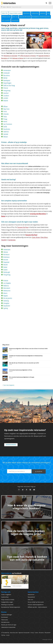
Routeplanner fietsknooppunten (12, 21)
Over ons (31, 17)
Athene (6, 253)
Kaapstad (6, 263)
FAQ (12, 17)
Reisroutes (8, 3)
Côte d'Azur (44, 238)
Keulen (6, 265)
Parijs (5, 117)
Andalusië (6, 74)
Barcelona (7, 76)
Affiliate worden (21, 17)
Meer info (9, 7)
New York (6, 110)
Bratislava (6, 258)
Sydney (6, 309)
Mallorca (6, 286)
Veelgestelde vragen (7, 603)
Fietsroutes (5, 620)
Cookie (36, 633)
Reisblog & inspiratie (7, 605)
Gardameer (12, 241)
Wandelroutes (5, 623)
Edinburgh (7, 273)
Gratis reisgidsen (6, 595)
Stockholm (7, 130)
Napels (6, 296)
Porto (5, 112)
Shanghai (6, 304)
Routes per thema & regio (9, 625)
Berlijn (5, 79)
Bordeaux (6, 255)
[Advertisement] (27, 325)
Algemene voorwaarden (24, 633)
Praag (5, 120)
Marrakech (7, 289)
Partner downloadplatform (36, 605)
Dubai (5, 268)
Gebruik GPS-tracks (42, 17)
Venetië (6, 135)
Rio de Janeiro (8, 299)
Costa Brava (36, 238)
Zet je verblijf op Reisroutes (36, 603)
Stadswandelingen (7, 615)
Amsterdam (7, 71)
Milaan (5, 107)
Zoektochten (41, 13)
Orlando (6, 115)
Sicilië (5, 127)
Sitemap (3, 636)
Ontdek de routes (11, 445)
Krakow (6, 281)
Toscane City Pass (23, 228)
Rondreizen (5, 618)
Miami (5, 294)
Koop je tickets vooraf (18, 13)
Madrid (6, 101)
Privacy (32, 633)
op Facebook (11, 574)
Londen (6, 99)
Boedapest (7, 81)
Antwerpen (7, 250)
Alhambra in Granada (10, 56)
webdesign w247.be (47, 640)
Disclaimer (41, 633)
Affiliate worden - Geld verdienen (37, 608)
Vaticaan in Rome (18, 59)
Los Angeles (7, 284)
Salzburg (6, 301)
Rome (5, 122)
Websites (5, 17)
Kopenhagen (7, 84)
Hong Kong (7, 91)
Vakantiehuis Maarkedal (8, 628)
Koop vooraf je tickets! (8, 600)
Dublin (5, 270)
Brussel (6, 260)
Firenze (6, 89)
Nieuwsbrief (40, 21)
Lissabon (6, 96)
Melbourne (7, 291)
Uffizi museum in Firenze (28, 56)
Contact (8, 636)
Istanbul (6, 94)
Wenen (6, 137)
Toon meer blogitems (9, 386)
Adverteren (31, 13)
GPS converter (29, 21)
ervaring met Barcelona (38, 214)
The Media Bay (6, 633)
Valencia (6, 132)
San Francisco (8, 125)
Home (4, 7)
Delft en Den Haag (9, 86)
